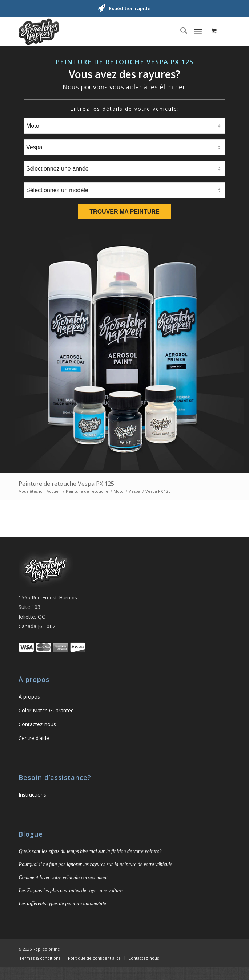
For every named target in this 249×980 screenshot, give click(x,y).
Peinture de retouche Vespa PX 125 (66, 484)
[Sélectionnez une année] (124, 169)
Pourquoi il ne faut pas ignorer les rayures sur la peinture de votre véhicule (95, 864)
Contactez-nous (37, 724)
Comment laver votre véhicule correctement (63, 877)
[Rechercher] (180, 32)
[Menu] (198, 32)
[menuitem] (180, 32)
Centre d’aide (34, 738)
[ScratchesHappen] (103, 32)
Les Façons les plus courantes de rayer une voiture (71, 890)
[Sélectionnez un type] (124, 126)
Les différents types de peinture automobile (62, 904)
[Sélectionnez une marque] (124, 147)
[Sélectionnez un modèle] (124, 190)
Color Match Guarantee (46, 710)
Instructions (32, 795)
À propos (29, 697)
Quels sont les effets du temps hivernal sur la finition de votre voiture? (90, 851)
